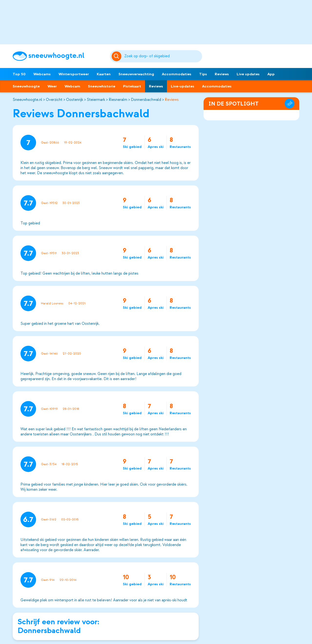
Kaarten (104, 74)
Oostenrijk (75, 100)
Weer (52, 86)
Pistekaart (132, 86)
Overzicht (54, 100)
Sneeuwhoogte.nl (27, 100)
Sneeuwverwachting (136, 74)
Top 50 (19, 74)
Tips (203, 74)
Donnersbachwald (146, 100)
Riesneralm (118, 100)
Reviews (222, 74)
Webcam (72, 86)
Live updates (248, 74)
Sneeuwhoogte (26, 86)
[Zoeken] (162, 56)
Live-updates (183, 86)
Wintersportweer (74, 74)
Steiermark (96, 100)
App (271, 74)
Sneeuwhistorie (102, 86)
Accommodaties (177, 74)
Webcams (42, 74)
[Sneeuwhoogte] (59, 56)
